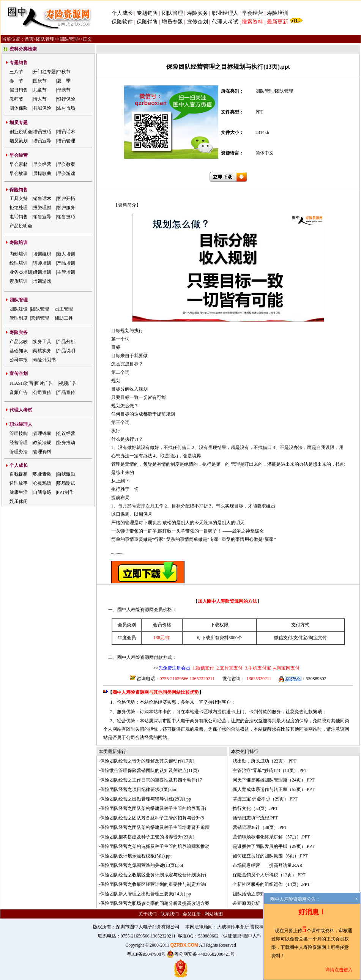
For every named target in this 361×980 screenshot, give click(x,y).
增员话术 (66, 132)
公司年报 (19, 360)
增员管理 (66, 141)
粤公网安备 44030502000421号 (201, 954)
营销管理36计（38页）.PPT (260, 827)
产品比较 (19, 342)
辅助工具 (64, 318)
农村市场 (66, 108)
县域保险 (42, 108)
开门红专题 (44, 72)
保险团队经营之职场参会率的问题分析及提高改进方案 (155, 903)
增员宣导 (42, 141)
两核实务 (42, 351)
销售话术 (42, 199)
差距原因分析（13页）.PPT (260, 903)
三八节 (16, 72)
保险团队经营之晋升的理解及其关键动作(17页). (148, 761)
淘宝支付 (318, 638)
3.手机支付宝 (257, 668)
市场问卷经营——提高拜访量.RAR (268, 865)
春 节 (16, 81)
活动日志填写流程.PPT (255, 818)
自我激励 (66, 474)
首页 (29, 39)
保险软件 (122, 22)
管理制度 (19, 318)
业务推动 (66, 443)
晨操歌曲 (42, 173)
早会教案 (66, 164)
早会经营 (252, 13)
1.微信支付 (203, 668)
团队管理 (172, 13)
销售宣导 (42, 217)
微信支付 (283, 638)
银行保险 (66, 99)
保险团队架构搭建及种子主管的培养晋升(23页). (148, 837)
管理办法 (19, 452)
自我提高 (19, 474)
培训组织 (42, 254)
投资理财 (42, 208)
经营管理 (19, 443)
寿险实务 (197, 13)
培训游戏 (42, 281)
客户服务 (66, 208)
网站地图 (214, 914)
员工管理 (64, 309)
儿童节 (40, 90)
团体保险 (19, 108)
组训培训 (42, 272)
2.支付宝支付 (229, 668)
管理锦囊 (42, 433)
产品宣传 (66, 392)
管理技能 (19, 433)
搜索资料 (252, 22)
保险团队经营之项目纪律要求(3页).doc (139, 789)
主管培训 (66, 272)
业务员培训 (21, 272)
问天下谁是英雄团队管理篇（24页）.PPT (274, 780)
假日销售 (19, 90)
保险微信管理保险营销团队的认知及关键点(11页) (150, 770)
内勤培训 (19, 254)
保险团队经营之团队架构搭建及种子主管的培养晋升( (153, 808)
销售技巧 (66, 217)
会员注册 (192, 914)
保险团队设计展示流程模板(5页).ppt (136, 856)
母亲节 (64, 90)
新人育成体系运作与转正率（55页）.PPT (274, 789)
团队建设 (19, 309)
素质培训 (19, 281)
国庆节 (40, 81)
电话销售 (19, 217)
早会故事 (19, 173)
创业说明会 (21, 132)
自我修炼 (42, 492)
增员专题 (172, 22)
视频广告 (68, 383)
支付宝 (300, 638)
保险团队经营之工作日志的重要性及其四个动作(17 (151, 780)
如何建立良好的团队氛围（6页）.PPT (270, 856)
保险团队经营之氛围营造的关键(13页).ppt (142, 865)
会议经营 (66, 433)
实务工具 (42, 342)
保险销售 (147, 22)
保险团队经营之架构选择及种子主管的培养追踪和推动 (155, 846)
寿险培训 (277, 13)
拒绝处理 (19, 208)
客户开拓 (66, 199)
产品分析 (66, 342)
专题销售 (148, 13)
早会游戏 (66, 173)
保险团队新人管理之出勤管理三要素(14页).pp (146, 894)
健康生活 (19, 492)
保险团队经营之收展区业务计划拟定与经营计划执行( (153, 875)
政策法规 (42, 443)
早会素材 (19, 164)
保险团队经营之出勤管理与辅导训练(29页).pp (146, 799)
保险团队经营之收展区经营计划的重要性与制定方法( (153, 884)
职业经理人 (225, 13)
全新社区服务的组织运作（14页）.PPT (271, 884)
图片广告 (44, 383)
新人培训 (66, 254)
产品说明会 (21, 226)
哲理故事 (19, 483)
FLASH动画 (21, 383)
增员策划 (19, 141)
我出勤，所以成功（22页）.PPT (265, 761)
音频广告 (19, 392)
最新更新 (277, 22)
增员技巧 (42, 132)
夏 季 (64, 81)
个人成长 (122, 13)
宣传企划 (197, 22)
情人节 (40, 99)
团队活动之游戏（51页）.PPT (262, 894)
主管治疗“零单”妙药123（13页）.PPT (270, 770)
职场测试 (66, 483)
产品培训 (66, 263)
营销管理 (40, 318)
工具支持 (19, 199)
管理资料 (42, 452)
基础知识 (19, 351)
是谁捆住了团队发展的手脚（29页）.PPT (274, 846)
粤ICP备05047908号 (146, 954)
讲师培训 (42, 263)
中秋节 (64, 72)
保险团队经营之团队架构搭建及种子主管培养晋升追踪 (155, 827)
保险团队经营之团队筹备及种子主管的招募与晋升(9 (152, 818)
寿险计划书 (44, 360)
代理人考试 (225, 22)
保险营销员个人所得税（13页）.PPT (269, 875)
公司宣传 (42, 392)
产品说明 (66, 351)
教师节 (16, 99)
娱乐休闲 (19, 501)
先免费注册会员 (174, 668)
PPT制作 (65, 492)
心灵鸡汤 (42, 483)
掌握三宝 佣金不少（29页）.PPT (265, 799)
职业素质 (42, 474)
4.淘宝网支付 (286, 668)
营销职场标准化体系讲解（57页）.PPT (271, 837)
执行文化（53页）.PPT (255, 808)
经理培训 (19, 263)
